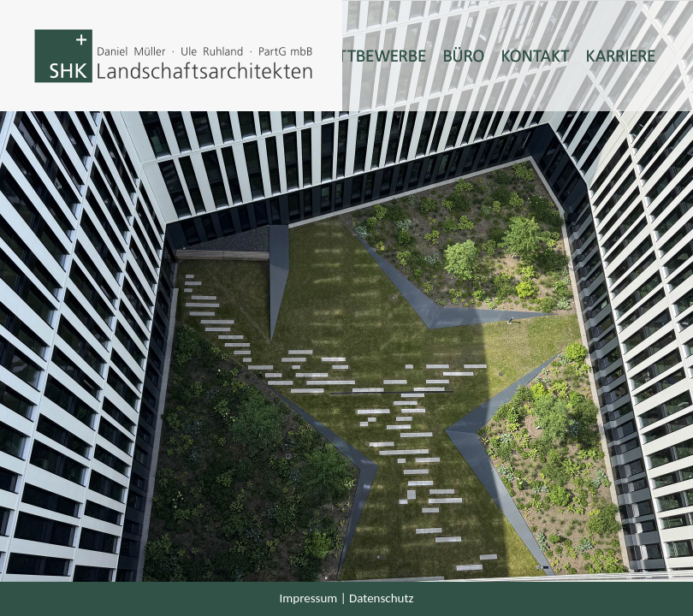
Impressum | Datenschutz (347, 598)
